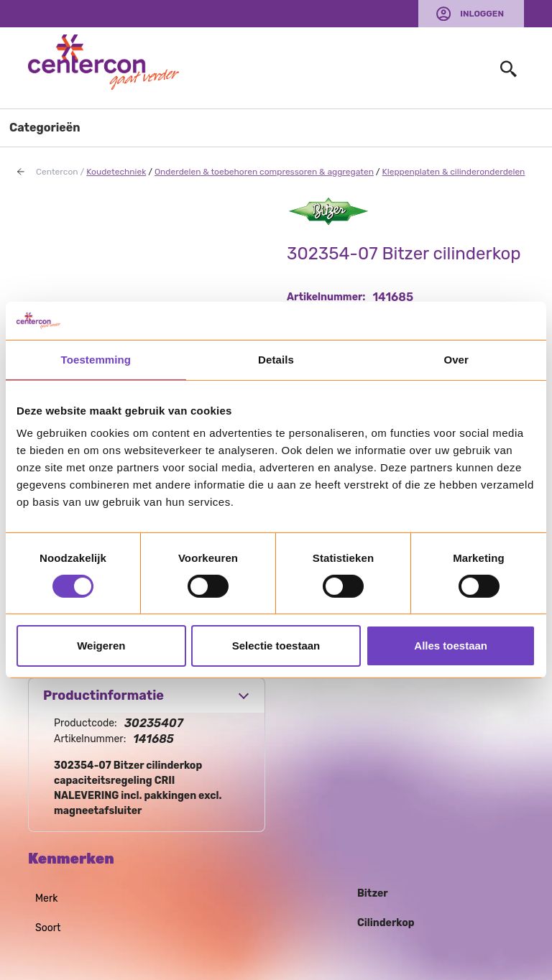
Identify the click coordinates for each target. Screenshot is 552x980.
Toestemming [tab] (96, 359)
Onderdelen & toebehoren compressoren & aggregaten (264, 172)
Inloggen (482, 14)
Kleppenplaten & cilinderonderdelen (454, 172)
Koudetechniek (116, 172)
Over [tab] (456, 359)
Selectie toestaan (276, 646)
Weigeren (101, 646)
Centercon (57, 172)
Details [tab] (276, 359)
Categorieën (45, 128)
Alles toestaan (451, 646)
